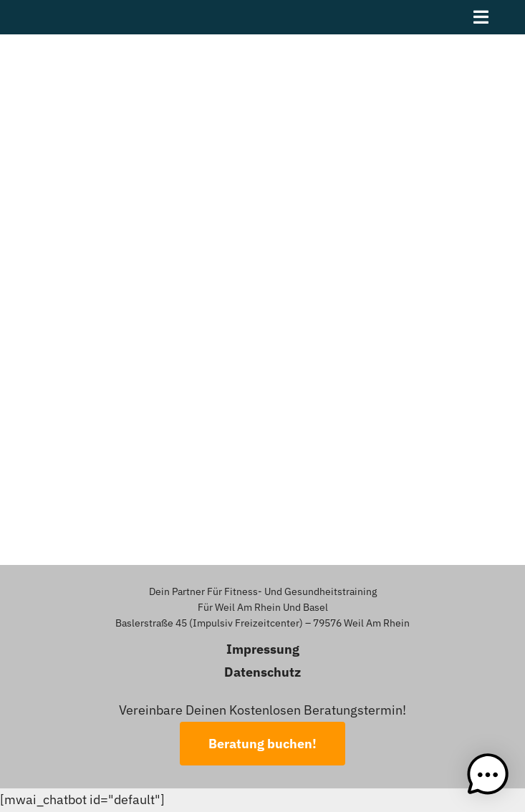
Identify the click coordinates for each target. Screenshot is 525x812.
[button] (488, 775)
